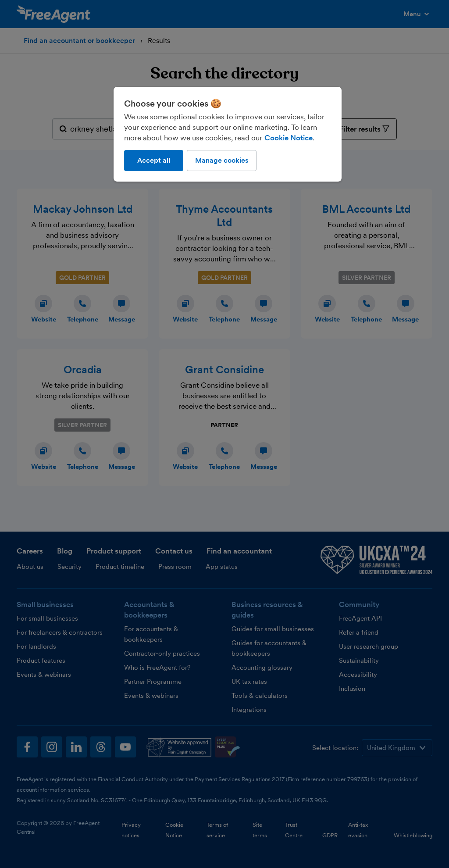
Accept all (154, 160)
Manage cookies (222, 160)
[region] (228, 134)
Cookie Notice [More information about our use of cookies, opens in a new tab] (289, 138)
